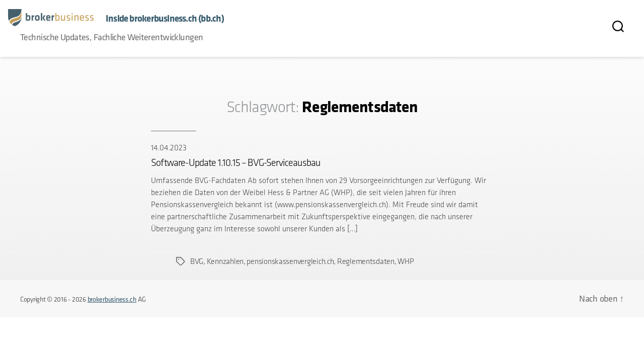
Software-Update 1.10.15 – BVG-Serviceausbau (235, 162)
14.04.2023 (169, 148)
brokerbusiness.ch (112, 299)
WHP (406, 261)
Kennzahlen (225, 261)
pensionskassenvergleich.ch (290, 261)
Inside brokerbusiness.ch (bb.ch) (165, 18)
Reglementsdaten (366, 261)
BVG (197, 261)
